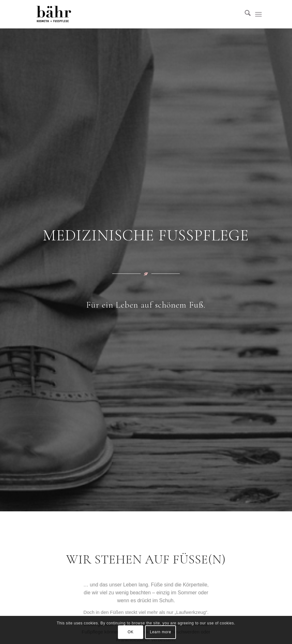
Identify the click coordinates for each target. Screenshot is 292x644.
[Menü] (258, 14)
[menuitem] (245, 14)
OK (131, 632)
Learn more (160, 632)
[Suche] (245, 14)
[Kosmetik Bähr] (54, 14)
